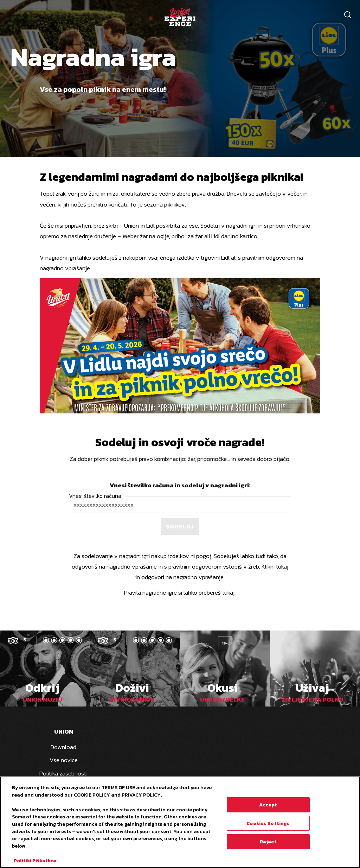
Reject (268, 842)
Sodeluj (180, 526)
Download (63, 747)
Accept (268, 805)
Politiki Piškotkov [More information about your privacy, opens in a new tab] (35, 861)
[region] (180, 822)
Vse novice (64, 760)
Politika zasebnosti (63, 773)
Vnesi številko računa (95, 496)
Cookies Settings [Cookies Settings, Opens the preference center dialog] (268, 823)
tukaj (282, 566)
